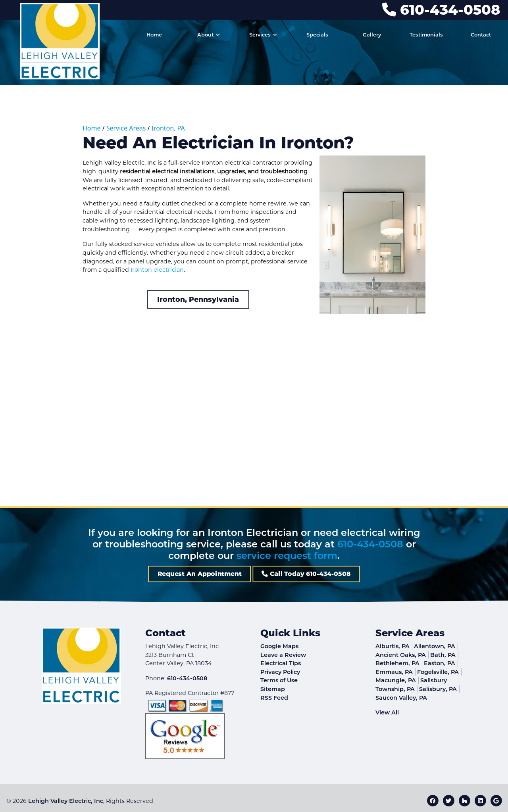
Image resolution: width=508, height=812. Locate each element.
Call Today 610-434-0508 (270, 574)
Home (92, 128)
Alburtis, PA (393, 646)
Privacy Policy (280, 672)
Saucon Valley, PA (401, 698)
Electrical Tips (281, 663)
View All (387, 712)
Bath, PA (443, 655)
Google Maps (279, 646)
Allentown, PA (435, 646)
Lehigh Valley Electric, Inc (66, 801)
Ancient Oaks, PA (401, 655)
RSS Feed (274, 698)
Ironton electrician (157, 270)
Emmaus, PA (394, 672)
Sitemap (273, 689)
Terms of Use (279, 680)
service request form (287, 556)
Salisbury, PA (438, 689)
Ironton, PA (168, 128)
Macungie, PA (396, 680)
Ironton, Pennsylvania (198, 299)
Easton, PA (440, 663)
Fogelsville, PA (438, 672)
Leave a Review (283, 655)
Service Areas (126, 128)
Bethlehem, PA (397, 663)
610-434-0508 (441, 10)
